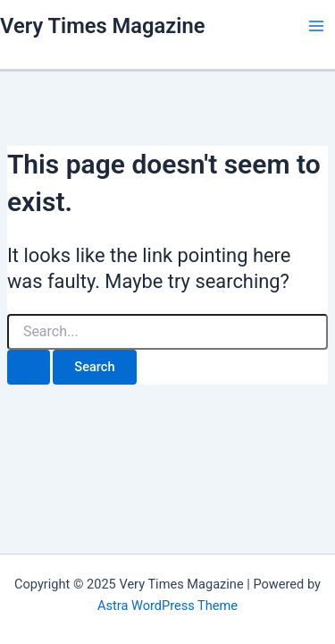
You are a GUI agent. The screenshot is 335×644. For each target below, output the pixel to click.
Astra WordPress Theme (167, 606)
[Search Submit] (29, 367)
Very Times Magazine (102, 26)
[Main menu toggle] (316, 26)
